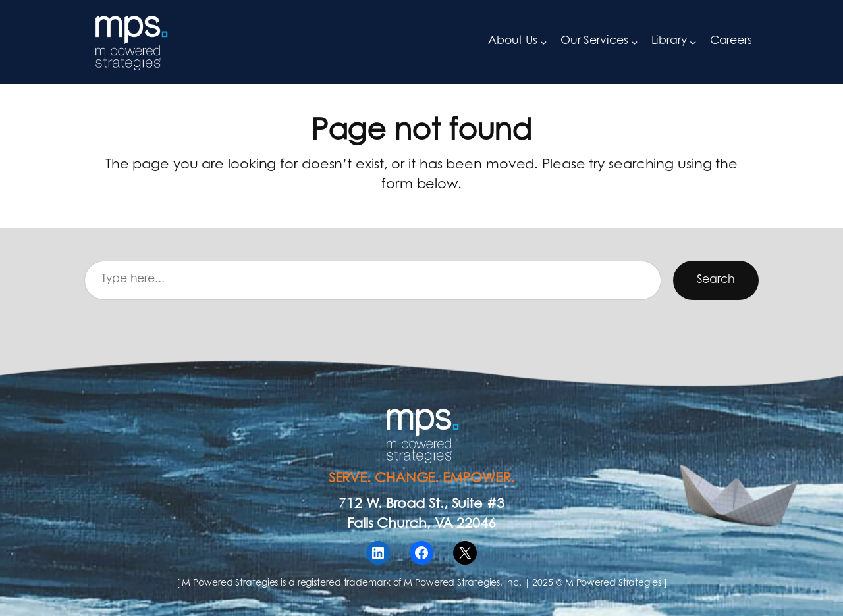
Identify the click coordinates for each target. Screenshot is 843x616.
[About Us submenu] (543, 41)
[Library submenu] (693, 41)
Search (716, 280)
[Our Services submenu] (634, 41)
